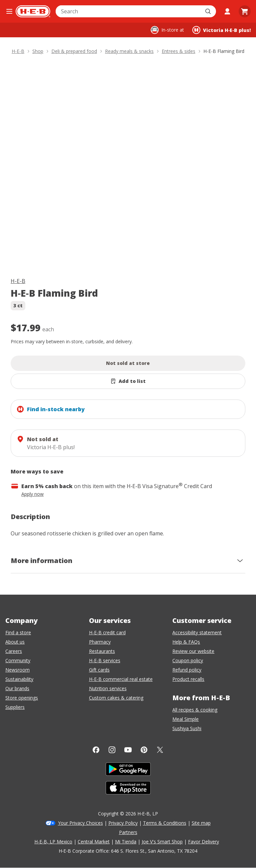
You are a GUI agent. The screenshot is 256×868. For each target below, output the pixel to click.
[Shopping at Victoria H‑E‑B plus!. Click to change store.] (221, 30)
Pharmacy (100, 642)
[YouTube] (128, 750)
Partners (128, 832)
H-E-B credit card (107, 632)
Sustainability (19, 679)
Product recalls (188, 679)
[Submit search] (209, 11)
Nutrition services (108, 688)
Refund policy (187, 670)
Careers (14, 651)
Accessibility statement (197, 632)
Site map (201, 823)
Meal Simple (185, 719)
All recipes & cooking (195, 710)
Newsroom (17, 670)
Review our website (193, 651)
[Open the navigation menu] (9, 11)
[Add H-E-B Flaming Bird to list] (128, 381)
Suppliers (15, 707)
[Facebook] (96, 750)
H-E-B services (105, 660)
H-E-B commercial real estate (121, 679)
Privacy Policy (123, 823)
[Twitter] (160, 750)
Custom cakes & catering (116, 698)
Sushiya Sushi (187, 728)
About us (15, 642)
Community (18, 660)
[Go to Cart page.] (245, 11)
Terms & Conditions (165, 823)
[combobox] (128, 11)
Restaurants (102, 651)
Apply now (32, 494)
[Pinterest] (144, 750)
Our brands (17, 688)
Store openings (22, 698)
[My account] (227, 11)
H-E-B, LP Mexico (53, 842)
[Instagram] (112, 750)
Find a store (18, 632)
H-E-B (18, 281)
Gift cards (99, 670)
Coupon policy (188, 660)
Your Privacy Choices (80, 823)
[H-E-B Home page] (33, 11)
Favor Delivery (203, 842)
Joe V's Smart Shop (162, 842)
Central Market (94, 842)
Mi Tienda (126, 842)
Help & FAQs (186, 642)
